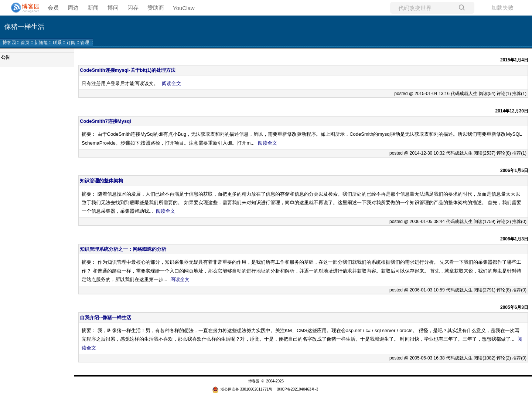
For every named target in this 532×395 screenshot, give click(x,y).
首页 (25, 43)
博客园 (9, 43)
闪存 (133, 8)
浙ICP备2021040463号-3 (298, 389)
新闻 (93, 8)
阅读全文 (171, 83)
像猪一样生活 (24, 27)
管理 (85, 43)
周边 (73, 8)
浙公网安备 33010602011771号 (242, 389)
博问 (113, 8)
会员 (53, 8)
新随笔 (41, 43)
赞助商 (156, 8)
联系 (57, 43)
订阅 (71, 43)
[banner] (22, 8)
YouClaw (184, 8)
